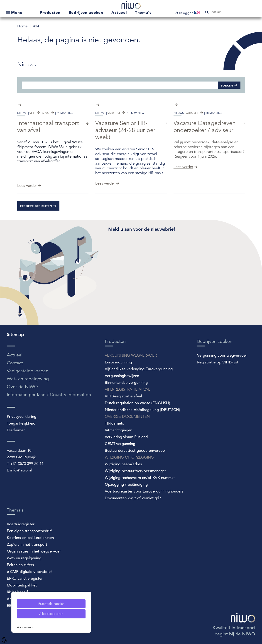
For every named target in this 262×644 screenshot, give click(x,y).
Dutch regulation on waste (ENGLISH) (137, 403)
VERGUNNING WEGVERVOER (131, 355)
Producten (51, 12)
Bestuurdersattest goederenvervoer (135, 451)
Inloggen (186, 13)
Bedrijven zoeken (87, 12)
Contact (15, 363)
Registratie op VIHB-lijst (218, 362)
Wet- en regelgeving (28, 379)
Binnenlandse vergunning (126, 383)
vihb (33, 113)
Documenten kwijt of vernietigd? (133, 498)
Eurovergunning (118, 362)
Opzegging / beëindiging (126, 484)
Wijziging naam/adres (123, 464)
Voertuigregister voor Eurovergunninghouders (144, 491)
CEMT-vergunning (120, 444)
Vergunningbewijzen (122, 376)
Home (23, 26)
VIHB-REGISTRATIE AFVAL (127, 389)
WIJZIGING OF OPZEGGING (129, 457)
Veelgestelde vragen (28, 371)
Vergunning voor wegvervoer (222, 355)
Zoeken (227, 85)
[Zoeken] (120, 85)
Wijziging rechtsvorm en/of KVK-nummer (140, 478)
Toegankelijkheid (21, 423)
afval (46, 113)
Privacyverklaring (22, 417)
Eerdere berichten (36, 206)
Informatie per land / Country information (49, 395)
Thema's (143, 12)
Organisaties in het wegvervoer (34, 551)
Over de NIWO (22, 387)
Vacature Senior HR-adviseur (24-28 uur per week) (125, 130)
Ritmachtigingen (119, 430)
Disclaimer (16, 430)
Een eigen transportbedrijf (29, 531)
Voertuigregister (21, 524)
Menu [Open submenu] (17, 12)
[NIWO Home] (131, 6)
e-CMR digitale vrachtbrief (29, 572)
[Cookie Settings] (4, 640)
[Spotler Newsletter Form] (177, 268)
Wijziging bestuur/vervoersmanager (135, 471)
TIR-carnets (114, 423)
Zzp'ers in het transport (27, 544)
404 (36, 26)
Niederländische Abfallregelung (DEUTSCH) (142, 410)
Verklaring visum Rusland (126, 437)
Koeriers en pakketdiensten (30, 538)
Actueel (120, 12)
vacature (114, 113)
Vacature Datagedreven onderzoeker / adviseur (204, 127)
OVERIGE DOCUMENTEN (127, 417)
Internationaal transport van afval (48, 127)
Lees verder (27, 186)
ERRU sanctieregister (25, 578)
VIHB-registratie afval (123, 396)
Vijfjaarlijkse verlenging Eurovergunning (139, 369)
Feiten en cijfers (20, 565)
